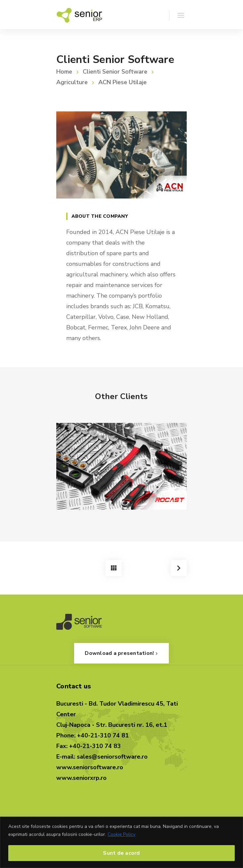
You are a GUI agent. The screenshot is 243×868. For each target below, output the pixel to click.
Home (64, 72)
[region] (121, 842)
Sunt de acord (121, 853)
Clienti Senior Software (115, 72)
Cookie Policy (121, 834)
